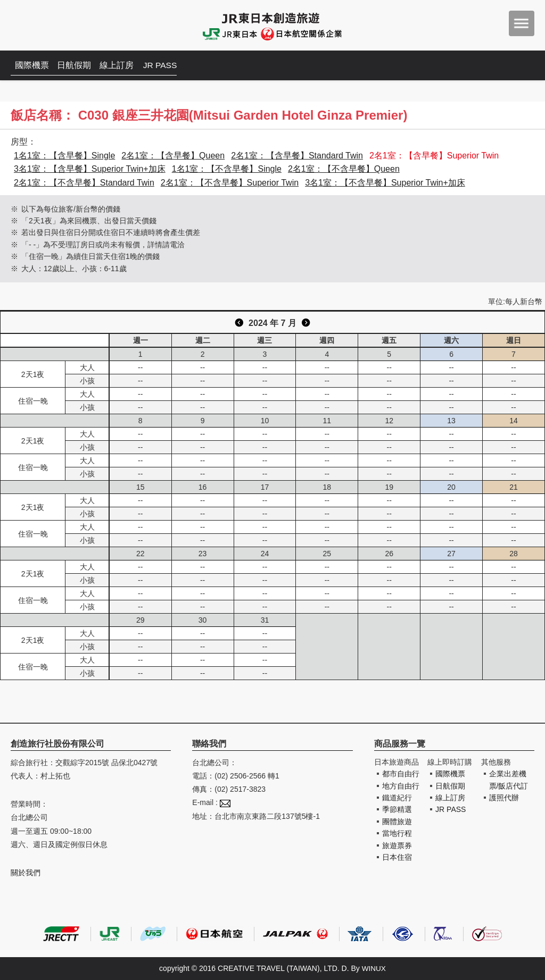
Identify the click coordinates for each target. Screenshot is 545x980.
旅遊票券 (397, 845)
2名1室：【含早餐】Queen (173, 156)
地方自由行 (401, 786)
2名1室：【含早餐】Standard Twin (297, 156)
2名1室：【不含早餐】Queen (344, 169)
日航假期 (78, 65)
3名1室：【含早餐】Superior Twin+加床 (90, 169)
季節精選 (397, 809)
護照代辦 (504, 798)
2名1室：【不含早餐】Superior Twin (230, 183)
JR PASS (168, 65)
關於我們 (26, 873)
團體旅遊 (397, 822)
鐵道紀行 (397, 798)
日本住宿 (397, 857)
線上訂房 (122, 65)
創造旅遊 (43, 25)
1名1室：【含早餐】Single (64, 156)
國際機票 (33, 65)
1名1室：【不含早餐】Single (227, 169)
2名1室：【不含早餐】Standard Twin (84, 183)
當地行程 (397, 833)
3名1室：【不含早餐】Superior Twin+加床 (385, 183)
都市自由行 (401, 774)
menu (522, 23)
